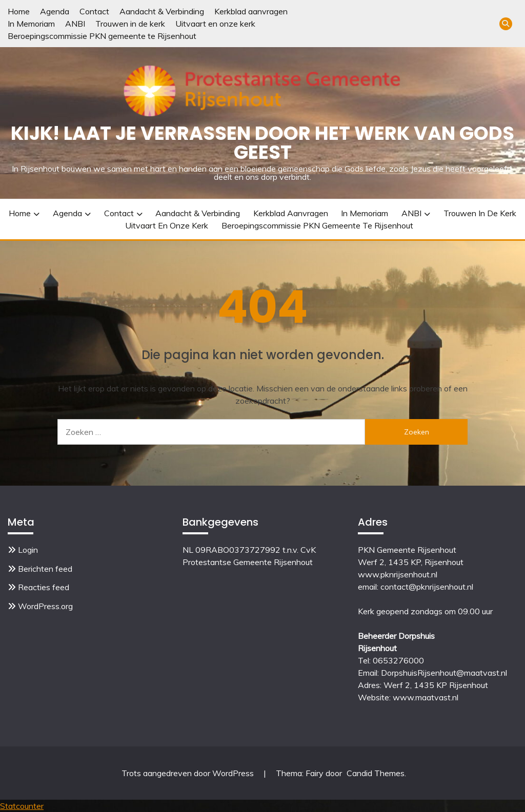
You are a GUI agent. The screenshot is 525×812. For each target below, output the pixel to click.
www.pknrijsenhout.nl (398, 574)
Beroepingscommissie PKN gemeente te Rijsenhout (102, 36)
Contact (94, 11)
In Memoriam (31, 24)
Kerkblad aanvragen (251, 11)
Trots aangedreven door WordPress (189, 773)
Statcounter (22, 806)
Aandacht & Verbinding (162, 11)
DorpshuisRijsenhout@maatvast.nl (444, 673)
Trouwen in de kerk (130, 24)
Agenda (55, 11)
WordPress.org (45, 606)
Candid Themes (376, 773)
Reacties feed (44, 587)
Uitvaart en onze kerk (215, 24)
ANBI (75, 24)
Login (28, 550)
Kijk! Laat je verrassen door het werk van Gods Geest (262, 143)
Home (19, 11)
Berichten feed (45, 569)
